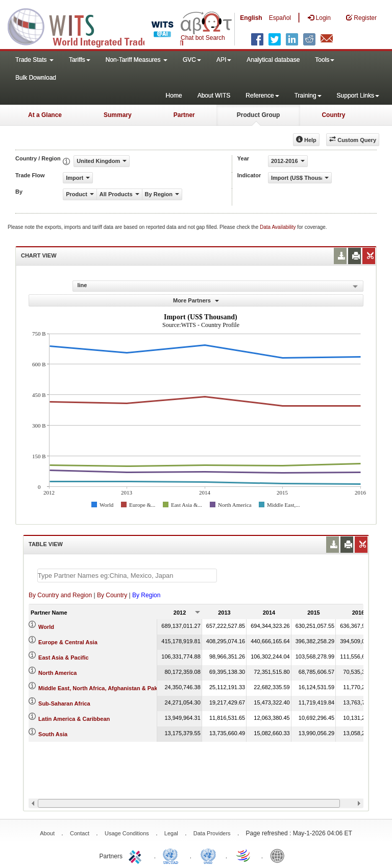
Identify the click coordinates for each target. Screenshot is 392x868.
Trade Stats (34, 60)
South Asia (53, 734)
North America (57, 673)
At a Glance (45, 115)
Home (174, 96)
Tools (325, 60)
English (251, 18)
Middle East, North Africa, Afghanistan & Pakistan (104, 688)
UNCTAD (173, 855)
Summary (118, 115)
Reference (262, 96)
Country (333, 115)
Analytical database (273, 60)
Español (280, 18)
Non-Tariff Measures (137, 60)
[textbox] (127, 576)
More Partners (196, 300)
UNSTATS (208, 855)
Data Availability (278, 227)
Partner (184, 115)
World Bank (280, 855)
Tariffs (80, 60)
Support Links (358, 96)
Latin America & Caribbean (74, 719)
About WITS (214, 96)
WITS (102, 26)
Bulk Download (36, 78)
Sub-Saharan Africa (64, 703)
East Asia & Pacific (64, 658)
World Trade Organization (244, 855)
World (46, 627)
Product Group (259, 115)
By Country (112, 595)
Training (308, 96)
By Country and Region (60, 595)
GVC (192, 60)
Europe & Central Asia (68, 642)
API (224, 60)
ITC (137, 855)
